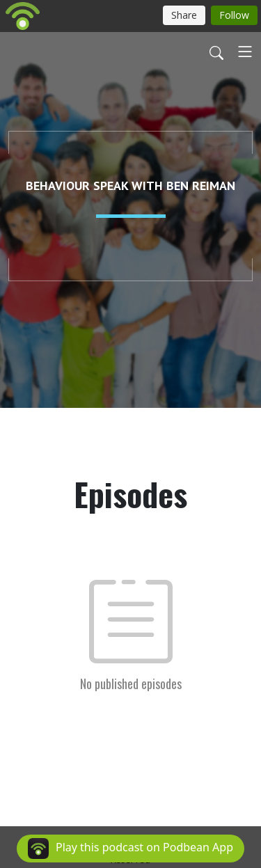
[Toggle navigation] (245, 52)
